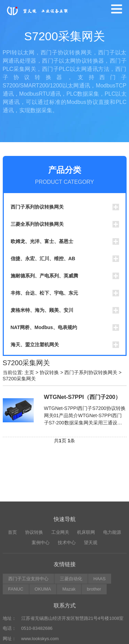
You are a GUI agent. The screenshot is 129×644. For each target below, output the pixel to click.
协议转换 (49, 372)
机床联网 (86, 579)
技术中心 (67, 590)
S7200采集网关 (19, 379)
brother (94, 636)
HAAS (100, 626)
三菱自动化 (71, 626)
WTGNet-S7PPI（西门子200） (83, 397)
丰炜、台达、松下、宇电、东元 (44, 293)
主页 (29, 372)
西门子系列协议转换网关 (37, 207)
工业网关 (60, 579)
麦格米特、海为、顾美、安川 (42, 310)
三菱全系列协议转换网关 (37, 224)
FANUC (16, 636)
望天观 (91, 590)
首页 (12, 579)
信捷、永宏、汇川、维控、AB (43, 258)
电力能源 (112, 579)
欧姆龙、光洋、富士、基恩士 (42, 241)
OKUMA (43, 636)
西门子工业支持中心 (28, 626)
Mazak (69, 636)
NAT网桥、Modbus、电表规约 (44, 327)
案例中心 (41, 590)
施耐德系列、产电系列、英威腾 (44, 276)
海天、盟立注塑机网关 (35, 345)
